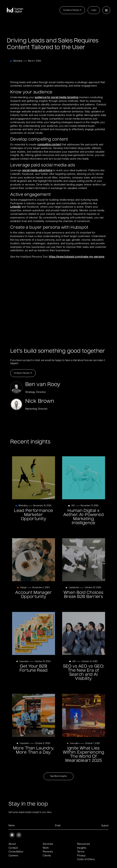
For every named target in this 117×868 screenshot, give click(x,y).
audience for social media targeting (57, 97)
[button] (106, 10)
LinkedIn (16, 207)
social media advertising (37, 170)
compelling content (49, 144)
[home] (15, 10)
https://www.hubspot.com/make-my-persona (77, 257)
